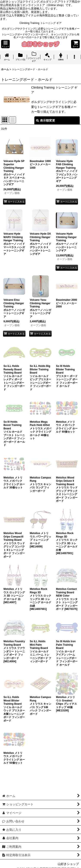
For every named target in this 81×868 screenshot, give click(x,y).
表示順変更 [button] (46, 120)
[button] (5, 44)
